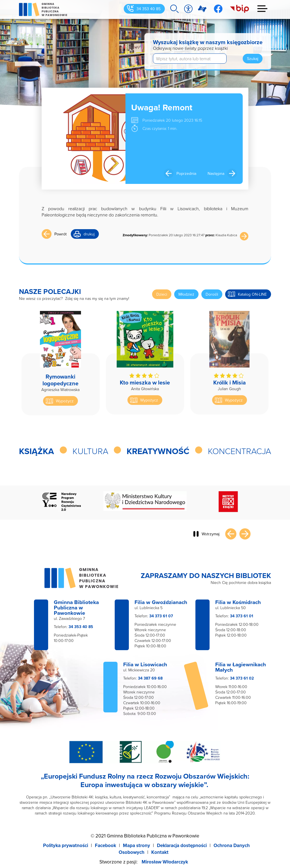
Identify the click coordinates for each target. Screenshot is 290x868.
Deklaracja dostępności (182, 845)
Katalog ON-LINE (252, 294)
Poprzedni (231, 534)
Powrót (60, 234)
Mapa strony (137, 845)
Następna (216, 173)
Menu (263, 9)
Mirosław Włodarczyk (165, 862)
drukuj (89, 234)
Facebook (105, 845)
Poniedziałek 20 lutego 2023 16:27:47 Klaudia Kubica (180, 235)
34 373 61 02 (242, 678)
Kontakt (160, 852)
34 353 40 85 (149, 9)
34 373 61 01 (242, 616)
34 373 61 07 (161, 616)
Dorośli (212, 294)
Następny (245, 534)
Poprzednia (186, 173)
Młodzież (186, 294)
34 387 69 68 (150, 678)
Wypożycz (65, 401)
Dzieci (162, 294)
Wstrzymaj (211, 534)
